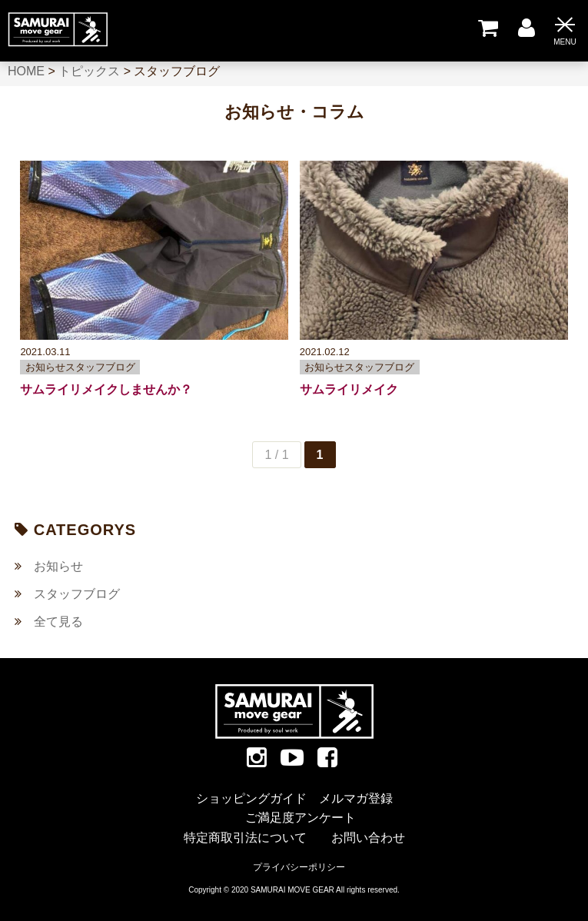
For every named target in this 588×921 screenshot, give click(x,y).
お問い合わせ (368, 838)
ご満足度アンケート (301, 818)
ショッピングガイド (251, 798)
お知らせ (58, 566)
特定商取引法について (245, 838)
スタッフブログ (77, 594)
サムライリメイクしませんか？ (106, 389)
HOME (26, 71)
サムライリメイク (349, 389)
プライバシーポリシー (299, 867)
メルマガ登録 (356, 798)
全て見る (58, 622)
